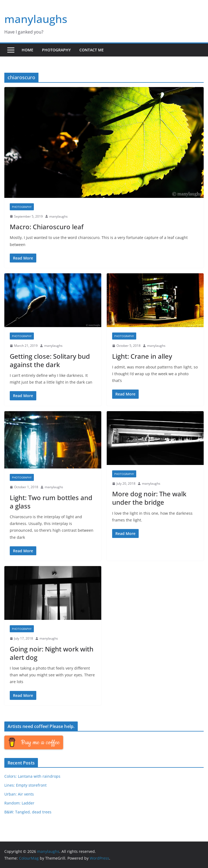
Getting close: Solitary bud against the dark (50, 360)
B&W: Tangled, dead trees (28, 812)
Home (27, 50)
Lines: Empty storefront (25, 785)
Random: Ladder (19, 803)
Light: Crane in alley (142, 356)
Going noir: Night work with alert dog (52, 653)
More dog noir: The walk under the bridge (149, 498)
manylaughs (36, 19)
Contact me (92, 50)
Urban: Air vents (19, 794)
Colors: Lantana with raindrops (32, 776)
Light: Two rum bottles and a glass (51, 502)
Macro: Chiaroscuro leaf (47, 227)
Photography (56, 50)
